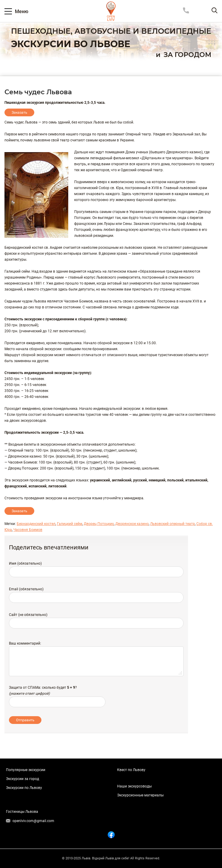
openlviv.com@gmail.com (33, 821)
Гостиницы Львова (22, 812)
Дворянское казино (132, 524)
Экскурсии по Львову (24, 788)
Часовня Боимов (28, 530)
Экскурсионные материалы (140, 795)
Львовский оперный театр (173, 524)
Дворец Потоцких (99, 524)
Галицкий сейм (70, 524)
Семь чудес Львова (38, 92)
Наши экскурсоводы (134, 786)
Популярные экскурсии (26, 770)
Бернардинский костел (36, 524)
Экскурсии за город (22, 779)
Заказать (19, 112)
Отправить (25, 720)
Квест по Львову (131, 770)
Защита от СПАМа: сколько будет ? (43, 688)
